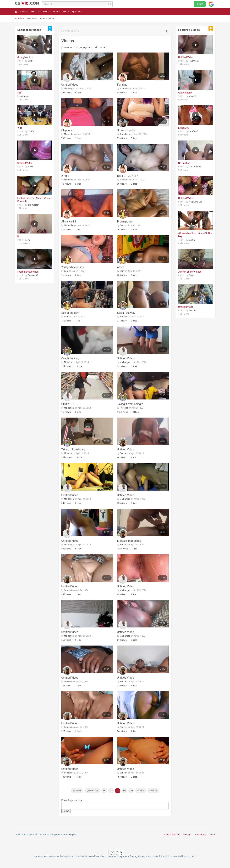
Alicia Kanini (69, 222)
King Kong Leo (195, 202)
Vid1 (20, 128)
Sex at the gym (70, 313)
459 (19, 93)
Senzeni (124, 453)
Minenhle (124, 89)
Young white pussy (73, 267)
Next (140, 791)
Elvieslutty (184, 128)
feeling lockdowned (28, 272)
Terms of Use (200, 835)
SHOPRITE (68, 404)
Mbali (30, 167)
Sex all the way (126, 313)
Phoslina (124, 317)
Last (152, 791)
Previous (93, 791)
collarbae (24, 96)
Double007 (33, 275)
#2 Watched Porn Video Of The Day (195, 235)
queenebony (185, 93)
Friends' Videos (47, 19)
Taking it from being (73, 449)
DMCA (212, 835)
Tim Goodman (195, 167)
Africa (121, 267)
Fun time (122, 85)
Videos (68, 41)
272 (118, 791)
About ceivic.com (172, 835)
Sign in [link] (200, 4)
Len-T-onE (193, 131)
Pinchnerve (194, 61)
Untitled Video (25, 163)
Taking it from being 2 (130, 404)
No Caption (184, 163)
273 (124, 791)
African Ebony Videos (190, 272)
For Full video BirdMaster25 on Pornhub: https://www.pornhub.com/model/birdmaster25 (35, 200)
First (78, 791)
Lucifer (31, 131)
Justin (192, 240)
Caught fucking (70, 358)
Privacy (187, 835)
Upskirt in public (127, 130)
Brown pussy (125, 222)
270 (104, 791)
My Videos (32, 19)
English (73, 835)
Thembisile (125, 134)
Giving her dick (25, 57)
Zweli (30, 61)
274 (131, 791)
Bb (19, 236)
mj (29, 240)
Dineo (191, 275)
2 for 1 (65, 176)
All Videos (19, 19)
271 (111, 791)
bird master (33, 205)
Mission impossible (129, 541)
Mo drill (192, 96)
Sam (122, 225)
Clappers (67, 130)
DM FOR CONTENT (128, 176)
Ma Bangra (69, 89)
